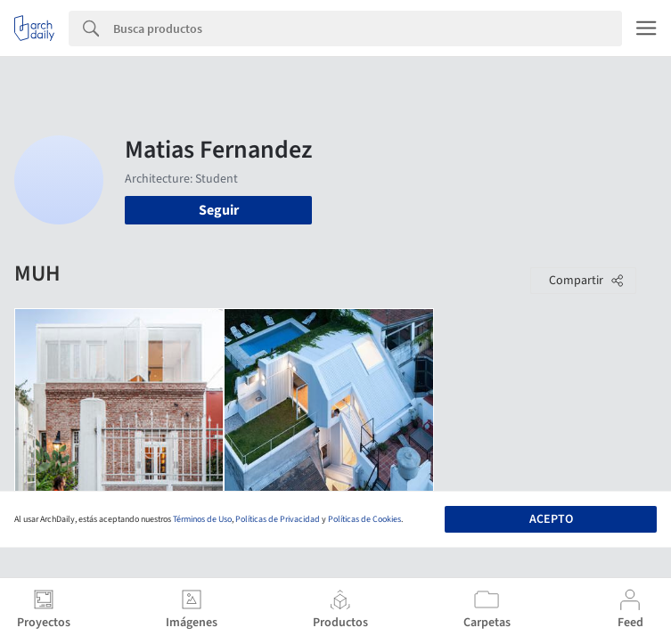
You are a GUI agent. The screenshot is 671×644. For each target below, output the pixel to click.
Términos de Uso (202, 519)
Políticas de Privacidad (278, 519)
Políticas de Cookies (364, 519)
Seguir (219, 210)
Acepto (551, 519)
